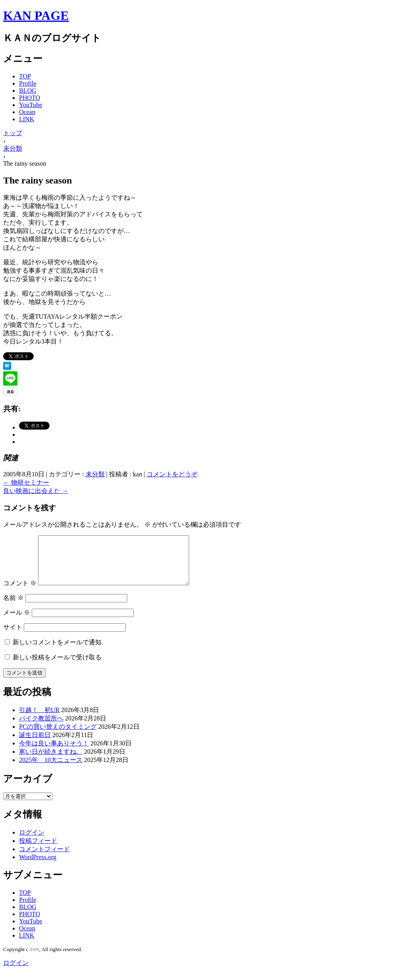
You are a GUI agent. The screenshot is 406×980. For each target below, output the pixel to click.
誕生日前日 (35, 744)
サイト (13, 637)
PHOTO (30, 98)
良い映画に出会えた (36, 491)
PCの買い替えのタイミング (58, 736)
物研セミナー (26, 482)
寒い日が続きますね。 (51, 761)
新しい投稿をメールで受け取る (57, 667)
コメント (20, 593)
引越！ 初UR (39, 719)
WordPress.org (38, 866)
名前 (13, 607)
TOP (25, 76)
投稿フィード (38, 850)
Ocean (27, 112)
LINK (27, 119)
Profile (28, 83)
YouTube (31, 105)
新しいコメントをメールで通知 (57, 652)
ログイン (32, 842)
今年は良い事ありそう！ (54, 753)
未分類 (95, 474)
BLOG (28, 91)
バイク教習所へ (41, 728)
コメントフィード (44, 859)
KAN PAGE (36, 15)
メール (17, 622)
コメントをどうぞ (172, 474)
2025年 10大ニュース (51, 769)
